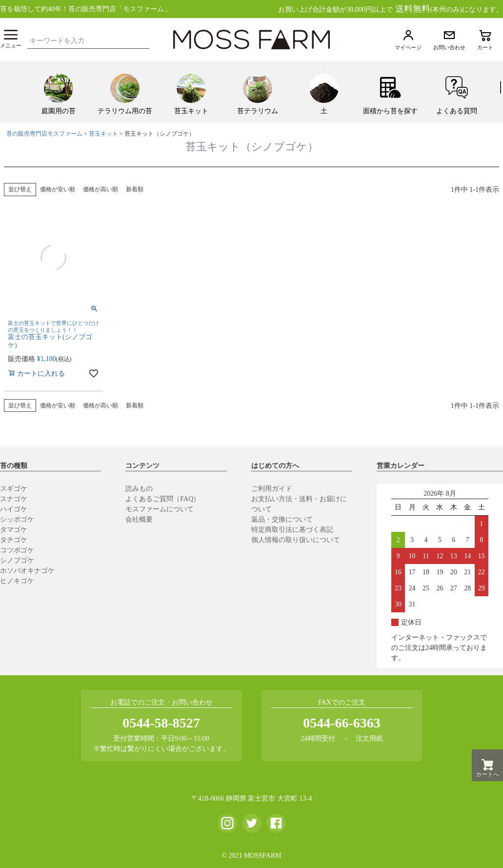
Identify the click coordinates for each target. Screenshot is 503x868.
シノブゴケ (17, 560)
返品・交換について (282, 519)
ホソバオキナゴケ (27, 571)
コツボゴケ (17, 550)
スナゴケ (14, 499)
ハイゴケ (14, 509)
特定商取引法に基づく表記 (292, 530)
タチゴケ (14, 540)
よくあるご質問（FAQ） (163, 499)
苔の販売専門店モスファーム (44, 134)
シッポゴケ (17, 519)
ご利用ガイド (272, 489)
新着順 (135, 189)
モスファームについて (160, 509)
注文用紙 (369, 738)
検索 (144, 40)
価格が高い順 (101, 189)
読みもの (139, 489)
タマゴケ (14, 530)
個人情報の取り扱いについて (296, 540)
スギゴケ (14, 489)
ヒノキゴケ (17, 581)
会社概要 (139, 519)
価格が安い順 (58, 189)
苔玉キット (103, 134)
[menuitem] (59, 92)
